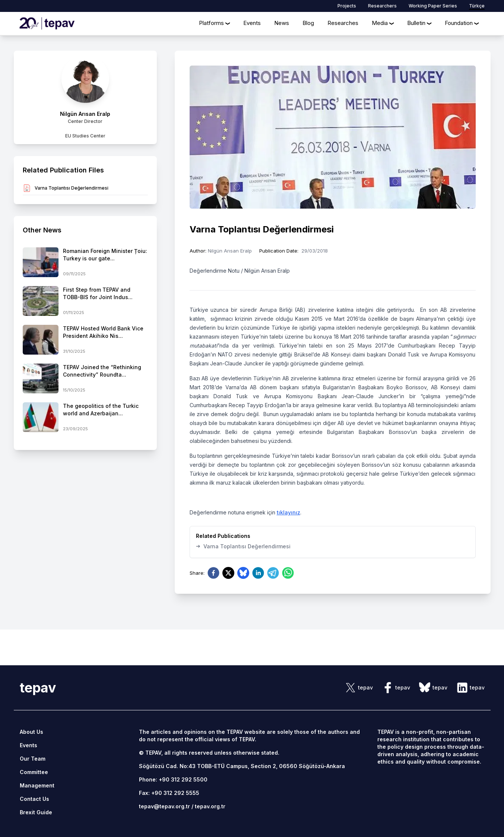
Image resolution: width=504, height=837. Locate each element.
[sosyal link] (359, 688)
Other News (42, 230)
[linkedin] (258, 573)
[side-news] (85, 262)
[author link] (85, 97)
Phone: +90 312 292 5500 (173, 779)
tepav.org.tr (210, 806)
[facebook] (213, 573)
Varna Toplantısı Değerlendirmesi (243, 546)
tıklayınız (289, 512)
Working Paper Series (433, 6)
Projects (347, 6)
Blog (308, 23)
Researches (343, 23)
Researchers (382, 6)
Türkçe (477, 6)
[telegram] (273, 573)
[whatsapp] (288, 573)
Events (252, 23)
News (282, 23)
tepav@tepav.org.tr (164, 806)
